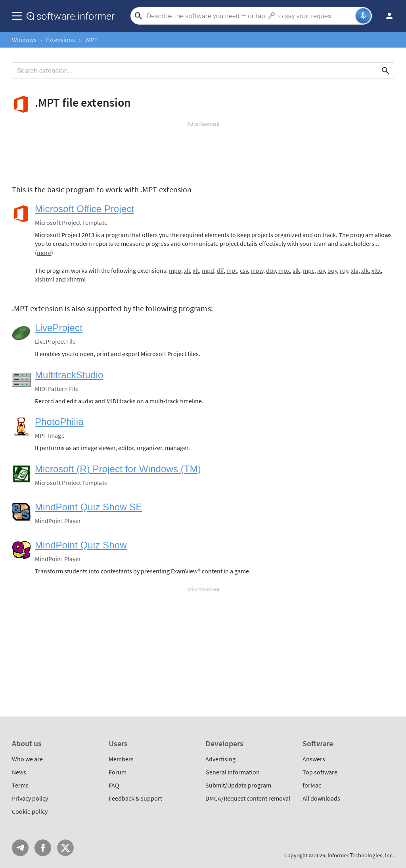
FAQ (114, 785)
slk (296, 270)
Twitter (65, 848)
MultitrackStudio (69, 375)
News (19, 772)
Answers (314, 759)
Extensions (60, 40)
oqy (332, 270)
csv (244, 270)
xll (187, 270)
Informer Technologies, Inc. (361, 855)
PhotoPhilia (59, 422)
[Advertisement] (203, 151)
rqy (344, 270)
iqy (321, 270)
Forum (118, 772)
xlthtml (76, 279)
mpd (208, 270)
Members (121, 759)
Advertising (220, 759)
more (44, 253)
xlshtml (45, 279)
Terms (20, 785)
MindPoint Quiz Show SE (89, 507)
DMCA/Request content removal (248, 798)
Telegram (20, 848)
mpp (175, 270)
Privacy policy (30, 798)
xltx (376, 270)
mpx (284, 270)
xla (355, 270)
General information (233, 772)
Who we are (27, 759)
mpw (257, 270)
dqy (271, 270)
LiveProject (59, 328)
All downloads (321, 798)
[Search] (250, 16)
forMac (312, 785)
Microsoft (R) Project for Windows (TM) (118, 469)
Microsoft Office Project (84, 209)
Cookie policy (30, 811)
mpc (309, 270)
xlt (196, 270)
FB (43, 848)
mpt (232, 270)
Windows (24, 40)
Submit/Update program (238, 785)
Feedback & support (135, 798)
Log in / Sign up (386, 16)
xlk (365, 270)
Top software (320, 772)
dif (220, 270)
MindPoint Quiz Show (81, 545)
